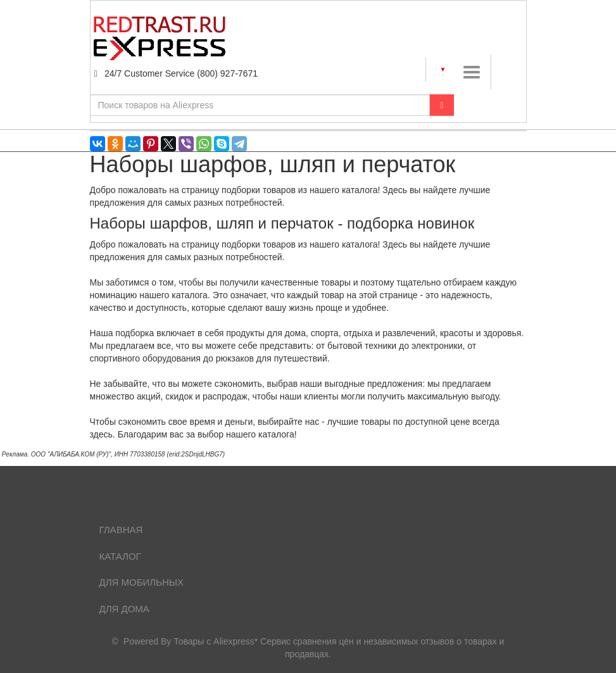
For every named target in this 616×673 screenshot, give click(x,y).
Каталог (120, 556)
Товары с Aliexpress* (216, 641)
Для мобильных (142, 582)
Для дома (124, 609)
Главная (121, 530)
